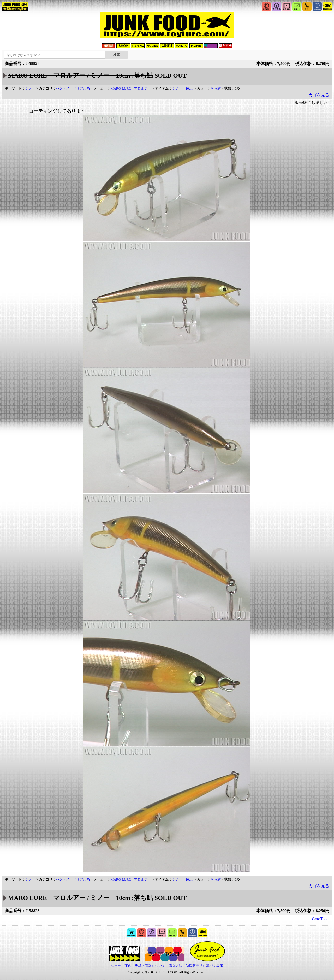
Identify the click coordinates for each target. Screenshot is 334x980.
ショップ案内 (121, 966)
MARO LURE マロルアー (131, 88)
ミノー (30, 88)
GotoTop (319, 919)
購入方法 (176, 966)
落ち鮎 (216, 88)
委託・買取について (150, 966)
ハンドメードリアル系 (73, 88)
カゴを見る (319, 95)
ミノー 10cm (183, 88)
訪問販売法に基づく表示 (204, 966)
